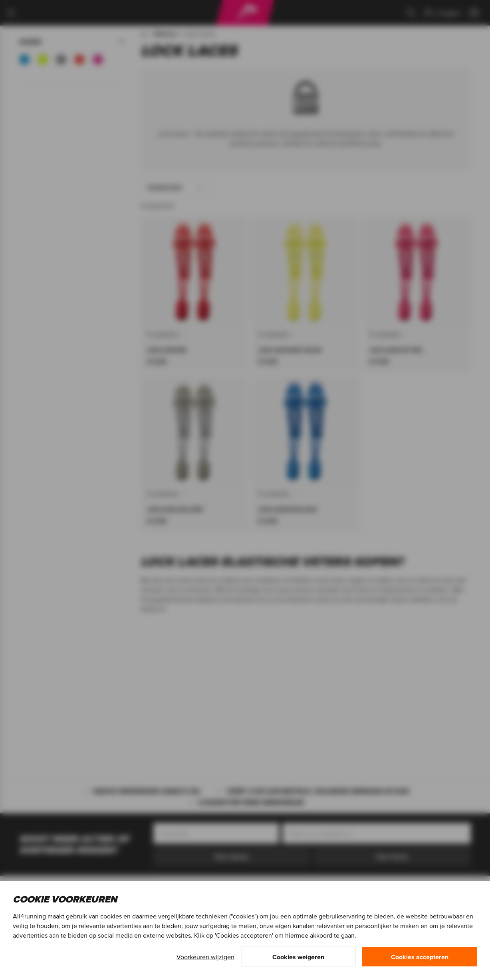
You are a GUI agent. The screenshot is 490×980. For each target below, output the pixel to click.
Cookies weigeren (298, 957)
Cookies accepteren (420, 957)
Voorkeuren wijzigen (205, 957)
